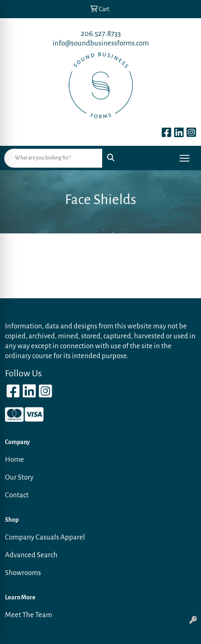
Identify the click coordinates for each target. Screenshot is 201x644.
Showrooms (23, 573)
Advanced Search (31, 555)
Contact (17, 495)
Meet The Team (29, 615)
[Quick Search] (53, 158)
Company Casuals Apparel (45, 537)
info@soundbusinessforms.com (101, 43)
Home (14, 460)
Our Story (19, 477)
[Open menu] (184, 158)
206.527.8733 (101, 33)
